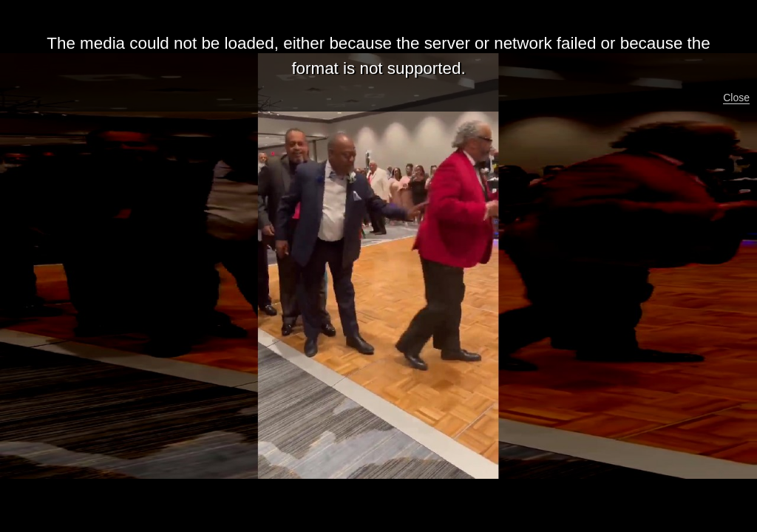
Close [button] (736, 98)
